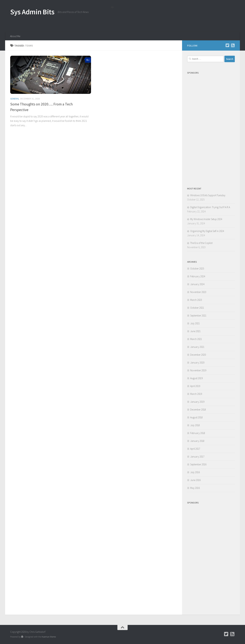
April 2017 (195, 449)
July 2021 (195, 323)
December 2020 (198, 355)
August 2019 (196, 378)
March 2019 (196, 394)
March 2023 (196, 300)
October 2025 (197, 269)
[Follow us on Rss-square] (233, 45)
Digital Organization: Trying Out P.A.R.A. (210, 207)
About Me (15, 36)
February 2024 (198, 276)
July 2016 (195, 472)
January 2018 (197, 441)
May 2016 (195, 488)
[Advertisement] (173, 18)
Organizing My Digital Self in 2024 (207, 231)
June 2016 (195, 480)
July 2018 (195, 425)
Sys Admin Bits (32, 12)
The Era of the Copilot (201, 243)
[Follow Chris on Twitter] (227, 45)
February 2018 (198, 433)
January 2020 (197, 363)
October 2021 (197, 308)
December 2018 (198, 410)
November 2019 (198, 370)
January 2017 (197, 457)
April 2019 (195, 386)
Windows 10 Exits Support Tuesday (208, 195)
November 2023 (198, 292)
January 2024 (197, 284)
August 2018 (196, 417)
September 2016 (198, 464)
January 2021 (197, 347)
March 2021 (196, 339)
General (15, 99)
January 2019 (197, 402)
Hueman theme (49, 637)
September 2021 (198, 316)
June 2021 (195, 331)
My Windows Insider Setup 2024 (206, 219)
